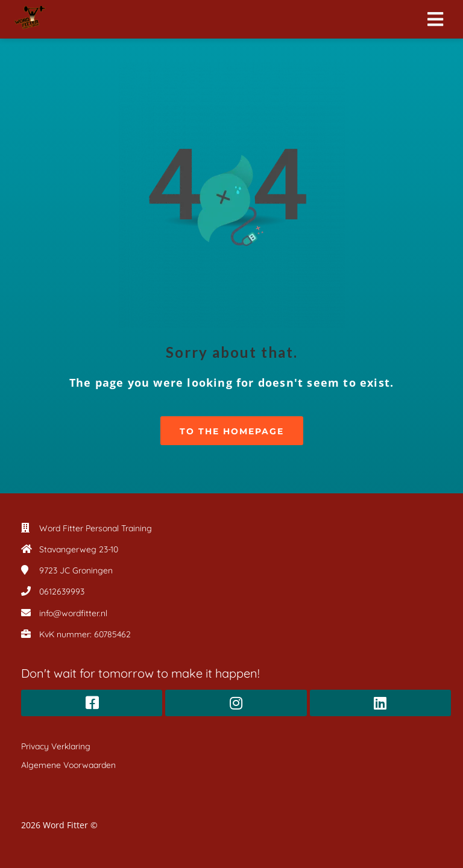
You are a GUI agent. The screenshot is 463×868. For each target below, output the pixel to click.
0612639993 (62, 592)
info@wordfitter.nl (73, 613)
